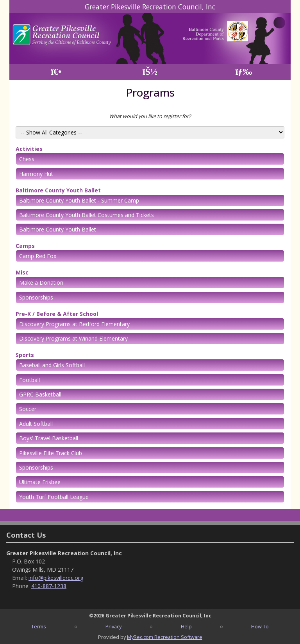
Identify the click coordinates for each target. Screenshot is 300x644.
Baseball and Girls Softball (52, 365)
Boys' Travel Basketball (49, 438)
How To (260, 626)
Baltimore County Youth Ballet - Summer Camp (79, 200)
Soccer (28, 409)
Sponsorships (36, 297)
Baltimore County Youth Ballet (58, 190)
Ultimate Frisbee (40, 482)
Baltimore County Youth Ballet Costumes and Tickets (87, 215)
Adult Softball (36, 424)
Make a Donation (41, 283)
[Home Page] (56, 72)
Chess (27, 159)
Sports (25, 355)
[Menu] (244, 72)
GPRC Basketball (40, 394)
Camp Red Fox (38, 256)
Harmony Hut (36, 174)
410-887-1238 (49, 586)
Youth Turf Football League (54, 497)
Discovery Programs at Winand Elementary (73, 338)
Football (29, 380)
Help (186, 626)
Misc (22, 272)
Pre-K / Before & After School (57, 314)
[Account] (150, 72)
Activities (29, 149)
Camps (25, 246)
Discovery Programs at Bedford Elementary (74, 324)
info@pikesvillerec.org (56, 578)
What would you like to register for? (150, 116)
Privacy (113, 626)
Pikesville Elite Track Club (51, 453)
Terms (39, 626)
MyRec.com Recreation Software (165, 637)
